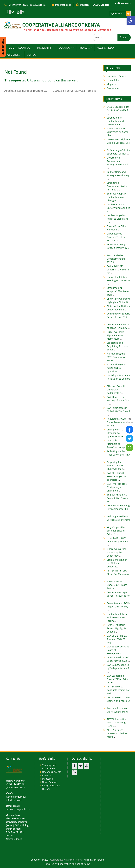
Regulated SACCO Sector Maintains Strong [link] (116, 422)
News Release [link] (114, 80)
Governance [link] (113, 88)
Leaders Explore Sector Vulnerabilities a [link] (118, 208)
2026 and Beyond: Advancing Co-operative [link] (117, 368)
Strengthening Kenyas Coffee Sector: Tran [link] (118, 291)
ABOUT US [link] (24, 48)
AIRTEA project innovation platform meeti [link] (118, 733)
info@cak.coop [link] (63, 5)
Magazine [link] (112, 84)
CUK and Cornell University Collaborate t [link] (116, 390)
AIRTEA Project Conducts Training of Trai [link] (118, 690)
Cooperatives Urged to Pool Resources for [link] (118, 596)
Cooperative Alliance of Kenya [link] (66, 860)
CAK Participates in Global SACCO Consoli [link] (119, 411)
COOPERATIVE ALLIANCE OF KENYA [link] (61, 25)
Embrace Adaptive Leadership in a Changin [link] (117, 197)
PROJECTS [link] (84, 48)
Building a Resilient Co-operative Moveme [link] (119, 520)
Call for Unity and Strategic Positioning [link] (118, 175)
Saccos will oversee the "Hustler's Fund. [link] (118, 712)
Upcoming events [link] (52, 772)
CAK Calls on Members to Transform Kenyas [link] (118, 444)
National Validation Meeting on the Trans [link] (118, 280)
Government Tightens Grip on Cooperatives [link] (119, 143)
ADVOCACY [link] (66, 48)
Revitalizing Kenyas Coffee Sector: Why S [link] (118, 248)
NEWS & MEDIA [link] (105, 48)
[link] (131, 20)
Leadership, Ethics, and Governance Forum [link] (117, 617)
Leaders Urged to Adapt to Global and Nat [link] (118, 219)
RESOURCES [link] (13, 55)
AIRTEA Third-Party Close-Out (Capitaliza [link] (118, 574)
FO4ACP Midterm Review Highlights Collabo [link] (116, 628)
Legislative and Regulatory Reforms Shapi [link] (117, 346)
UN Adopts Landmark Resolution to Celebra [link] (118, 379)
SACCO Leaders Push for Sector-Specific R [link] (118, 110)
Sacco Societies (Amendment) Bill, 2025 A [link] (117, 259)
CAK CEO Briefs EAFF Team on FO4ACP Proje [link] (118, 639)
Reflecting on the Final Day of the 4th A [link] (118, 455)
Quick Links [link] (118, 14)
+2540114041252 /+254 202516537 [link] (27, 5)
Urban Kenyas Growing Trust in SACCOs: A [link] (116, 237)
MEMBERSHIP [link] (45, 48)
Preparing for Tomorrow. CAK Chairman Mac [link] (116, 465)
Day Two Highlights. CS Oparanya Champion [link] (117, 487)
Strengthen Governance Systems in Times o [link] (118, 186)
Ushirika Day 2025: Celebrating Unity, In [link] (118, 541)
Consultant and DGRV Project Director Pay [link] (118, 607)
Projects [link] (46, 775)
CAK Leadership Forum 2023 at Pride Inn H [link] (118, 679)
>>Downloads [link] (123, 3)
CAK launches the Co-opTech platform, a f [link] (118, 668)
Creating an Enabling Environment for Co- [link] (118, 509)
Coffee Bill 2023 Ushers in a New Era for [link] (118, 270)
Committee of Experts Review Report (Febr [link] (118, 317)
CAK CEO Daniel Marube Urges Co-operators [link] (117, 476)
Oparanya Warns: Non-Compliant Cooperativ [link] (116, 552)
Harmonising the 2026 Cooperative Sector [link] (116, 357)
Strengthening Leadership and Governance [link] (115, 121)
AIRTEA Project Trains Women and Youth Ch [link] (119, 701)
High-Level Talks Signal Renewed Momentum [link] (116, 335)
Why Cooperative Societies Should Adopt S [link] (116, 531)
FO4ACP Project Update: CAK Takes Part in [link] (117, 585)
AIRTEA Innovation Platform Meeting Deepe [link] (117, 722)
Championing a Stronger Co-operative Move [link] (116, 433)
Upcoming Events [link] (116, 76)
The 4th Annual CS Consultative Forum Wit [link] (117, 498)
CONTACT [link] (32, 55)
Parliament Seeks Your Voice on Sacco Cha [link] (118, 132)
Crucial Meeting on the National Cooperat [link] (117, 563)
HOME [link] (10, 48)
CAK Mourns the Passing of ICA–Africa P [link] (118, 400)
